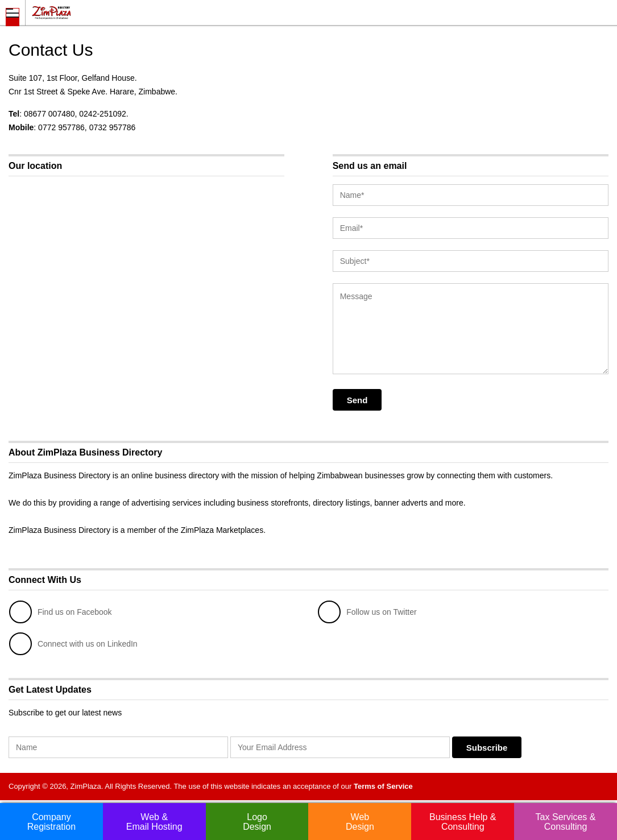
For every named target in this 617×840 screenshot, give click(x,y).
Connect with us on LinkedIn (73, 644)
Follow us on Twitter (367, 612)
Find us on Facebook (61, 612)
